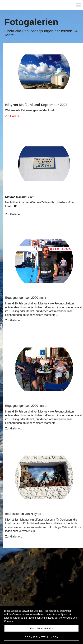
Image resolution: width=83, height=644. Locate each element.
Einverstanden (42, 628)
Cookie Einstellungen (41, 637)
